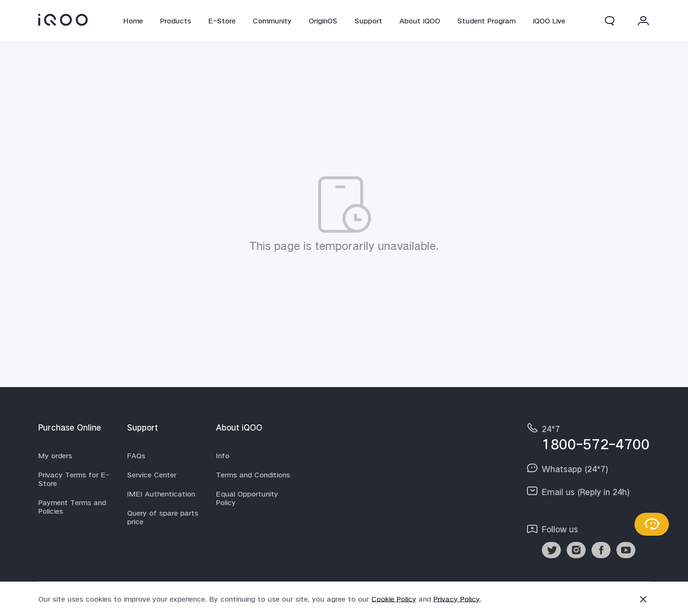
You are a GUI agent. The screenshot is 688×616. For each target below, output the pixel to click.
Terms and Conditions (253, 475)
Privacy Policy (457, 599)
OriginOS (323, 21)
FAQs (136, 455)
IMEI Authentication (161, 494)
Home (133, 21)
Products (176, 21)
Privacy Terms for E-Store (74, 479)
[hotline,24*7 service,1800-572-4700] (588, 437)
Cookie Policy (394, 599)
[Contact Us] (652, 524)
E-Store (222, 21)
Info (223, 455)
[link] (63, 20)
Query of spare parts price (163, 517)
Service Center (152, 475)
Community (272, 21)
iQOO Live (549, 21)
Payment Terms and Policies (72, 507)
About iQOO (420, 21)
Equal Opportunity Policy (247, 498)
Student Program (486, 21)
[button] (610, 21)
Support (368, 21)
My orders (55, 455)
